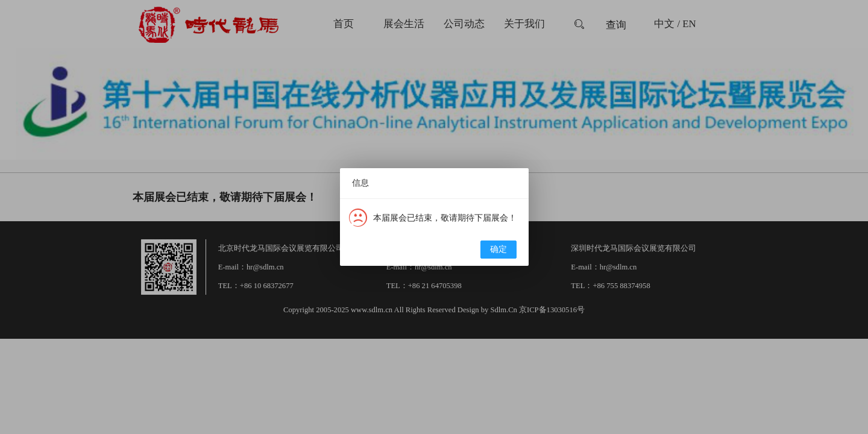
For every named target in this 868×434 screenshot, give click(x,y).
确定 (498, 249)
